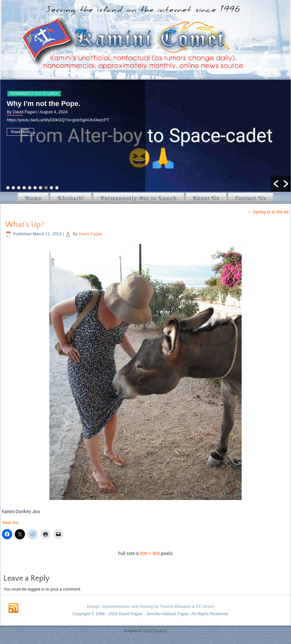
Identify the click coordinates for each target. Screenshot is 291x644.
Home (33, 198)
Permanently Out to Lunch (37, 94)
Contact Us (251, 198)
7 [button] (41, 188)
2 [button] (13, 188)
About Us (206, 198)
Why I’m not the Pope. (46, 104)
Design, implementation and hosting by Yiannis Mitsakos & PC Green (151, 606)
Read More (23, 132)
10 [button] (57, 188)
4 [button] (24, 188)
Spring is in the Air (268, 212)
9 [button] (51, 188)
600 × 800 (150, 553)
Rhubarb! (71, 198)
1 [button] (8, 188)
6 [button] (35, 188)
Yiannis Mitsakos (154, 631)
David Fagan (90, 234)
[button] (276, 184)
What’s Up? (25, 225)
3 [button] (19, 188)
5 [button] (30, 188)
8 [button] (46, 188)
